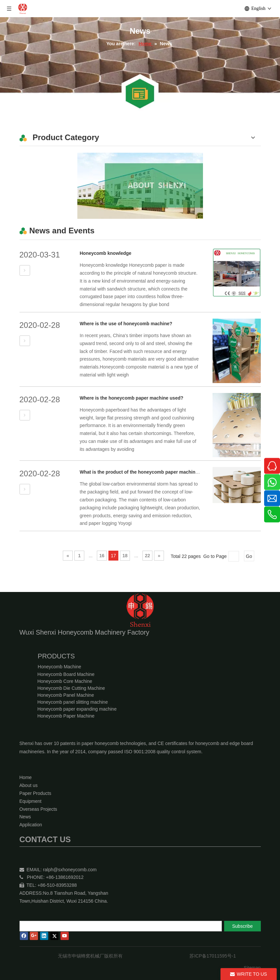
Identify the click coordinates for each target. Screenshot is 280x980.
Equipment (31, 801)
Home (26, 777)
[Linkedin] (44, 936)
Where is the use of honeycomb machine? (126, 324)
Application (31, 825)
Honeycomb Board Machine (66, 674)
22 (147, 556)
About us (29, 785)
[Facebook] (24, 936)
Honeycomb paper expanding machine (77, 709)
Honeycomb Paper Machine (66, 716)
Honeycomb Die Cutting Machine (71, 688)
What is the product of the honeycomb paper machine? (140, 472)
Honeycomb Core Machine (65, 681)
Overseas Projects (38, 809)
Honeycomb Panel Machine (66, 695)
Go (249, 556)
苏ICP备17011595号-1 (213, 956)
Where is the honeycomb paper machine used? (132, 398)
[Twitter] (54, 936)
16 (102, 556)
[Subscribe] (242, 926)
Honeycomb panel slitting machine (73, 702)
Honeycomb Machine (60, 667)
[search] (121, 926)
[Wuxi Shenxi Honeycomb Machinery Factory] (140, 186)
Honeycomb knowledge (105, 253)
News (25, 817)
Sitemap (252, 968)
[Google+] (34, 936)
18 (125, 556)
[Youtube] (65, 936)
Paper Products (36, 793)
